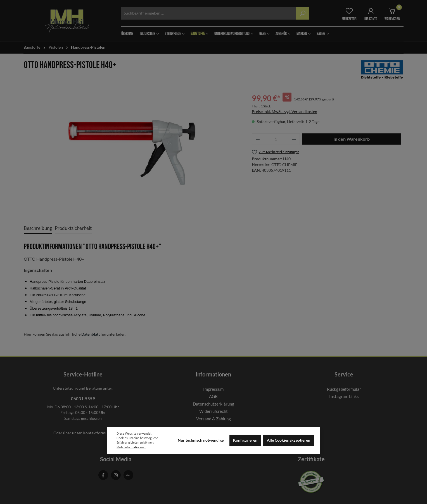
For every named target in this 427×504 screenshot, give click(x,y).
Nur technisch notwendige (201, 440)
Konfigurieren (245, 440)
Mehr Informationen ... (131, 447)
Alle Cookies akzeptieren (289, 440)
